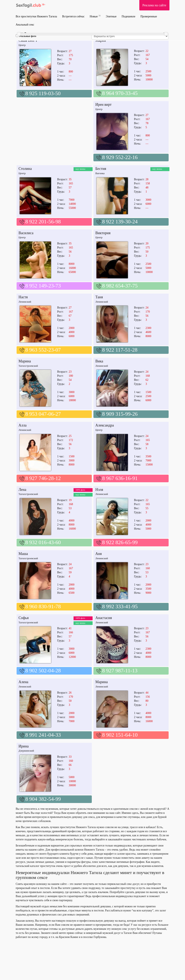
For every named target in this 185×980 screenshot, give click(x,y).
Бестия (101, 169)
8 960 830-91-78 (43, 606)
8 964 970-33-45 (120, 93)
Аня (99, 554)
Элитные (111, 16)
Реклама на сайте (154, 5)
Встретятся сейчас (73, 16)
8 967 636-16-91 (120, 478)
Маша (23, 554)
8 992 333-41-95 (120, 606)
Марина (25, 361)
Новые (95, 16)
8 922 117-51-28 (120, 350)
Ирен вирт (104, 105)
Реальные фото (26, 36)
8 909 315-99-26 (120, 414)
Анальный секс (25, 25)
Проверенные (149, 16)
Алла (23, 425)
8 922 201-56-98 (43, 222)
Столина (25, 169)
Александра (105, 425)
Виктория (103, 233)
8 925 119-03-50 (43, 93)
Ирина (24, 746)
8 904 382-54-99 (43, 799)
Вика (99, 361)
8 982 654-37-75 (120, 286)
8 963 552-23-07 (43, 350)
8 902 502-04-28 (43, 671)
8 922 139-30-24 (120, 222)
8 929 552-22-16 (120, 157)
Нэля (99, 490)
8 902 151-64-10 (120, 735)
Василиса (26, 233)
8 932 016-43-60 (43, 542)
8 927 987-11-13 (120, 671)
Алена (24, 682)
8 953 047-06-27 (43, 414)
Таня (99, 297)
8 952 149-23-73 (43, 286)
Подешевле (129, 16)
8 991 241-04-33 (43, 735)
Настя (23, 297)
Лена (23, 490)
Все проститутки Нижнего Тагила (36, 16)
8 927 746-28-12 (43, 478)
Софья (24, 618)
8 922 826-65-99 (120, 542)
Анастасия (104, 618)
